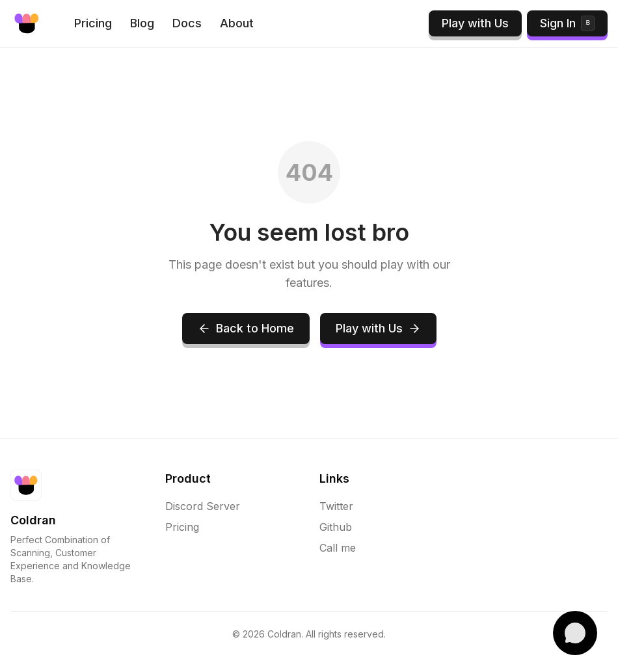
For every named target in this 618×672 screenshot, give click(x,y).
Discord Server (203, 506)
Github (336, 527)
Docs (187, 23)
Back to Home (246, 328)
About (237, 23)
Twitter (336, 506)
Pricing (93, 23)
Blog (142, 23)
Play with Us (475, 23)
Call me (338, 548)
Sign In (567, 23)
